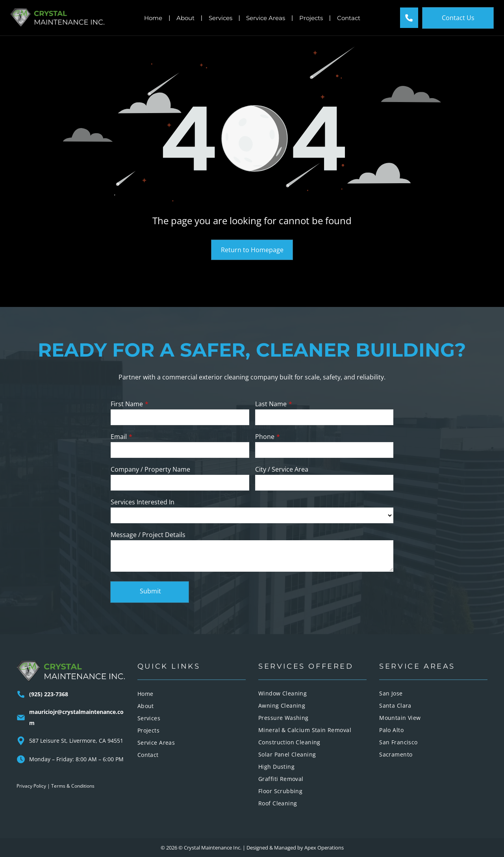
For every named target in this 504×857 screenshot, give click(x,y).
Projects (311, 18)
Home (153, 18)
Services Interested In (143, 502)
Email (119, 437)
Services (220, 18)
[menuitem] (192, 694)
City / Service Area (282, 469)
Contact (349, 18)
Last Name (271, 404)
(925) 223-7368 (49, 694)
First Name (127, 404)
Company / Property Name (150, 469)
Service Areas (266, 18)
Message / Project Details (148, 535)
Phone (265, 437)
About (185, 18)
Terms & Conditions (73, 786)
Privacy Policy (31, 786)
